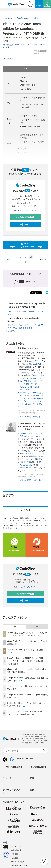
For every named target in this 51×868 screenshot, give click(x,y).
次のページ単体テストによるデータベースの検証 (26, 245)
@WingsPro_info (25, 465)
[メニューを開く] (4, 4)
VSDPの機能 (26, 89)
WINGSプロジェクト (30, 373)
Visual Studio (8, 59)
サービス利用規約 (18, 862)
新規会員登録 (25, 217)
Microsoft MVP (35, 364)
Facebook (32, 471)
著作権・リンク (17, 846)
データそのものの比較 (32, 127)
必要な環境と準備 (28, 85)
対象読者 (24, 81)
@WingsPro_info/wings (28, 468)
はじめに (24, 77)
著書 (23, 462)
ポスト (36, 293)
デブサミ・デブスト (11, 792)
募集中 (34, 456)
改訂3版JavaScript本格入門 (31, 395)
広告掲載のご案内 (38, 767)
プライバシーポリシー (19, 866)
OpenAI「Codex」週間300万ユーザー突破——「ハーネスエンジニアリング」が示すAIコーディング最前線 (27, 661)
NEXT (43, 260)
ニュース (9, 778)
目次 (35, 69)
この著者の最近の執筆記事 (29, 417)
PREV (8, 260)
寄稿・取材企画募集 (14, 767)
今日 (14, 627)
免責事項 (15, 854)
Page (9, 83)
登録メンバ (26, 453)
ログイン (25, 225)
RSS (39, 462)
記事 (29, 462)
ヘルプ (14, 843)
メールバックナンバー (26, 210)
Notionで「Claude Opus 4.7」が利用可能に (26, 650)
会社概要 (15, 858)
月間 (37, 627)
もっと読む (10, 331)
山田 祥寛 (6, 45)
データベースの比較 (29, 116)
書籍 (33, 790)
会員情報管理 (16, 850)
